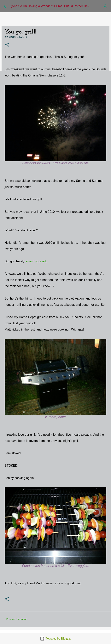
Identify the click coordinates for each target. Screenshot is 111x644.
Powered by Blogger (55, 638)
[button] (7, 45)
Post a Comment (16, 619)
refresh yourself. (36, 261)
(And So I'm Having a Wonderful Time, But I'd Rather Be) (50, 6)
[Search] (106, 6)
